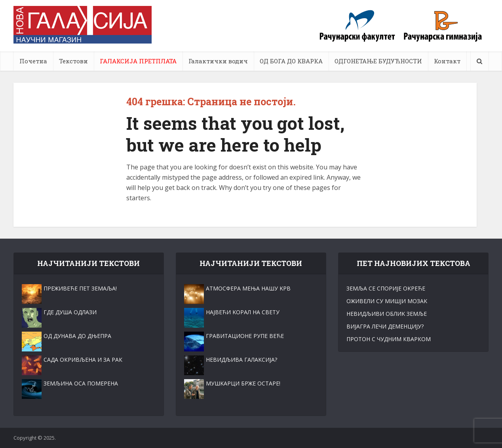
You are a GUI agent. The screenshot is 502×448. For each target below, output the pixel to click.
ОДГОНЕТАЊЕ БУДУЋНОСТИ (378, 61)
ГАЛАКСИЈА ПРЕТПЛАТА (138, 61)
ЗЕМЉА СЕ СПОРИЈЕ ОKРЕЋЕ (386, 288)
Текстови (73, 61)
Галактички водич (218, 61)
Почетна (33, 61)
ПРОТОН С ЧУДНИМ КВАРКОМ (389, 339)
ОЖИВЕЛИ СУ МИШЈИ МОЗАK (387, 301)
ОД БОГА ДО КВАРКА (291, 61)
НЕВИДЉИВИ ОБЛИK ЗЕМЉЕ (387, 314)
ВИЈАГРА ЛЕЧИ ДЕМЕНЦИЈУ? (385, 326)
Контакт (447, 61)
